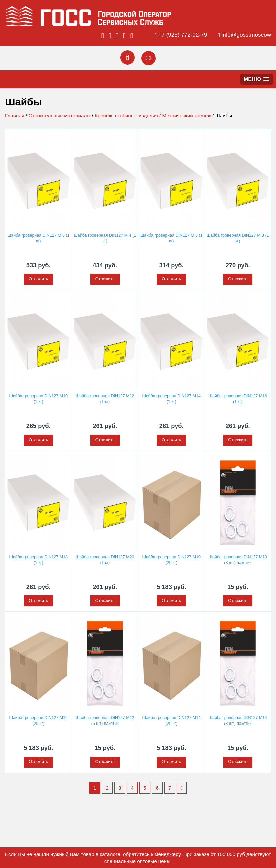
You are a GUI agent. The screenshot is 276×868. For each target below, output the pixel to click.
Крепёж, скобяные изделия (126, 116)
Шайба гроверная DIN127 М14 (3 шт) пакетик (238, 720)
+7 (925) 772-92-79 (182, 35)
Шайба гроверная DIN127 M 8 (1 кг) (238, 238)
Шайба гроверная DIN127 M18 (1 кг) (38, 559)
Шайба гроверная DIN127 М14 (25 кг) (171, 720)
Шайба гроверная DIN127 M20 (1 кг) (105, 559)
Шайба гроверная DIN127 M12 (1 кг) (105, 399)
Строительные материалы (59, 116)
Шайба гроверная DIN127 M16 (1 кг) (238, 399)
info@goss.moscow (246, 35)
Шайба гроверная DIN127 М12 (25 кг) (38, 720)
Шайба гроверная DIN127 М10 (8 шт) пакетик (238, 559)
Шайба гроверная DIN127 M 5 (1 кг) (171, 238)
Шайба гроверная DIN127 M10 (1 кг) (38, 399)
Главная (15, 116)
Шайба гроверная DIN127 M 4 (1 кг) (105, 238)
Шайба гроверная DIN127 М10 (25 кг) (171, 559)
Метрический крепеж (186, 116)
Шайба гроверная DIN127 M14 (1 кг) (171, 399)
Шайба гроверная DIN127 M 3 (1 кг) (38, 238)
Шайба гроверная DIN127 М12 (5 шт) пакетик (105, 720)
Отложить (38, 279)
